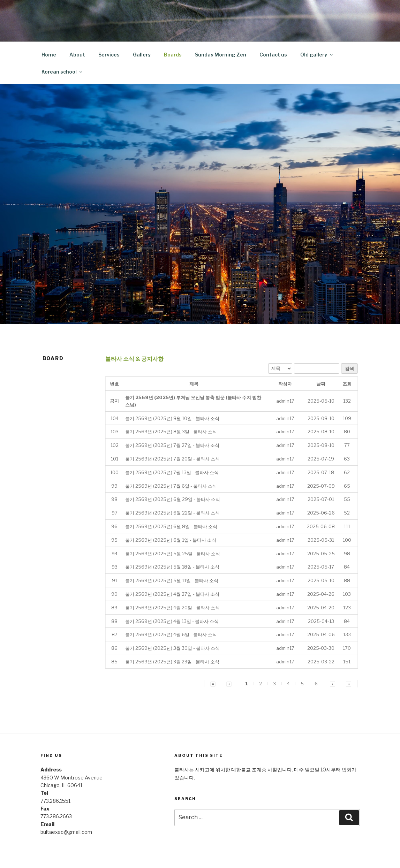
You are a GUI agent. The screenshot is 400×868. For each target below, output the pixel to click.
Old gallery (317, 55)
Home (49, 55)
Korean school (62, 72)
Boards (173, 55)
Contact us (273, 55)
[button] (285, 401)
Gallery (142, 55)
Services (109, 55)
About (77, 55)
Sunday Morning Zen (221, 55)
